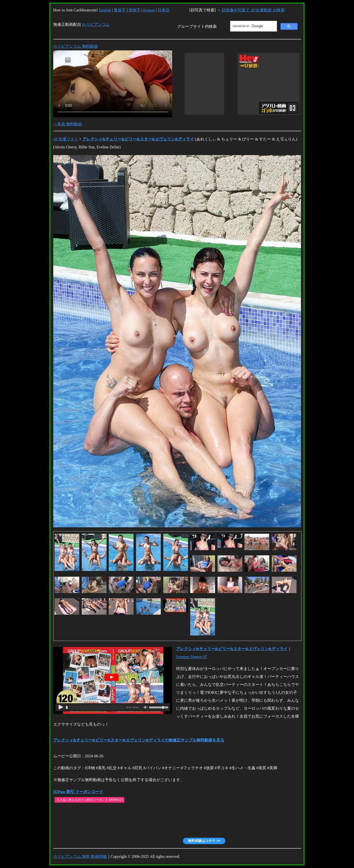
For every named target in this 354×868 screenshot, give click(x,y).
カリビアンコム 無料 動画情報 (80, 856)
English (105, 10)
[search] (253, 26)
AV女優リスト (66, 139)
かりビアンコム (96, 24)
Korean (149, 10)
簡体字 (135, 10)
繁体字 (120, 10)
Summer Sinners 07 (192, 657)
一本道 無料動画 (68, 124)
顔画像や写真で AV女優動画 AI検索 (253, 10)
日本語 (163, 10)
